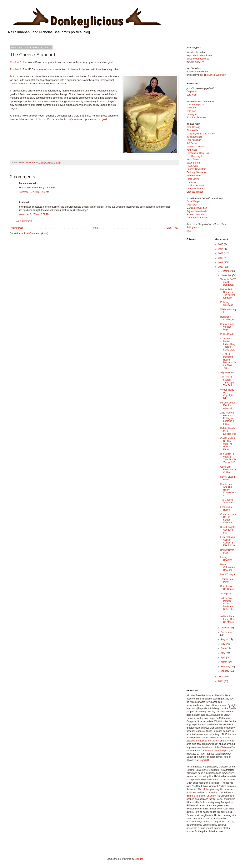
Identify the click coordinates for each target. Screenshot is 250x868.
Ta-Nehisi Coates (195, 147)
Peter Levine (193, 179)
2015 (221, 244)
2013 (221, 253)
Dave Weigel (193, 201)
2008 (221, 681)
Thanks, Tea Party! (226, 580)
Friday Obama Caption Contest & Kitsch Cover (228, 541)
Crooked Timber (195, 192)
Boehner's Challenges (227, 318)
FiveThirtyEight (194, 156)
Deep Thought (227, 574)
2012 (221, 258)
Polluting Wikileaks (227, 304)
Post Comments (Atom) (36, 233)
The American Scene (197, 218)
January (225, 671)
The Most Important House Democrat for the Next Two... (228, 361)
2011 (221, 262)
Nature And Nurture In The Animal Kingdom (227, 294)
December (226, 271)
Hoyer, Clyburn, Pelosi (228, 478)
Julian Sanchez (194, 137)
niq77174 (199, 62)
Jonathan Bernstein (196, 117)
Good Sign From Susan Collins (228, 470)
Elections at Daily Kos (198, 153)
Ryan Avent (192, 166)
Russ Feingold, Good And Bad (228, 530)
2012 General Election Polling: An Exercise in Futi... (227, 418)
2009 (221, 677)
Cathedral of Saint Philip (213, 751)
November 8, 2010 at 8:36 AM (34, 192)
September (226, 632)
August (225, 639)
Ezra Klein (192, 95)
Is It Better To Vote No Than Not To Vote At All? (228, 458)
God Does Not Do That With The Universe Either (227, 444)
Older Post (172, 228)
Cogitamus (192, 91)
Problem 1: (16, 62)
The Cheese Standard (226, 501)
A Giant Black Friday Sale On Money (227, 619)
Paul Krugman (194, 140)
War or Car (228, 822)
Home (95, 228)
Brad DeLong (193, 127)
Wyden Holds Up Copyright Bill (227, 394)
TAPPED (191, 111)
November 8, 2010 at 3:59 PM (34, 214)
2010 (221, 267)
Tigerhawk (192, 205)
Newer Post (17, 228)
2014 (221, 249)
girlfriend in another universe (201, 796)
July (223, 644)
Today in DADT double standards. (228, 282)
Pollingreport (193, 227)
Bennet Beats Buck (227, 551)
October (225, 628)
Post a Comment (23, 221)
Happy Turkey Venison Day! (227, 327)
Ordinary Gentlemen (197, 172)
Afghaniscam (227, 372)
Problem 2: (16, 69)
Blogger (139, 859)
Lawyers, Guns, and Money (201, 134)
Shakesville (192, 130)
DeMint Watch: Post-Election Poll (228, 431)
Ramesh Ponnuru (195, 215)
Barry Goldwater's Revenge (228, 567)
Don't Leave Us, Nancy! (227, 588)
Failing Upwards (226, 559)
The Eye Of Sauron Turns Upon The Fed (228, 381)
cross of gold (100, 119)
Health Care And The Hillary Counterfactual (228, 490)
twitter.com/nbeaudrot (198, 59)
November (226, 275)
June (224, 648)
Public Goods (227, 334)
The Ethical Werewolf (215, 75)
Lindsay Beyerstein (196, 169)
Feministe (192, 182)
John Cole (192, 150)
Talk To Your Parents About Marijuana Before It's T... (227, 605)
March (224, 662)
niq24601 (204, 760)
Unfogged (192, 114)
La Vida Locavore (195, 185)
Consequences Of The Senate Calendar (228, 518)
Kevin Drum (193, 159)
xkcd (189, 231)
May (223, 653)
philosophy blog (211, 789)
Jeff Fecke (192, 143)
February (226, 667)
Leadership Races (226, 508)
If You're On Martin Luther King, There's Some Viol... (228, 344)
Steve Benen (193, 163)
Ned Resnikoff (194, 176)
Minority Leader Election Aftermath (228, 405)
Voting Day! (226, 594)
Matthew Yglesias (196, 105)
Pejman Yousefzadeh (197, 211)
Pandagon (192, 108)
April (223, 657)
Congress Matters (196, 189)
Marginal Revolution (197, 208)
